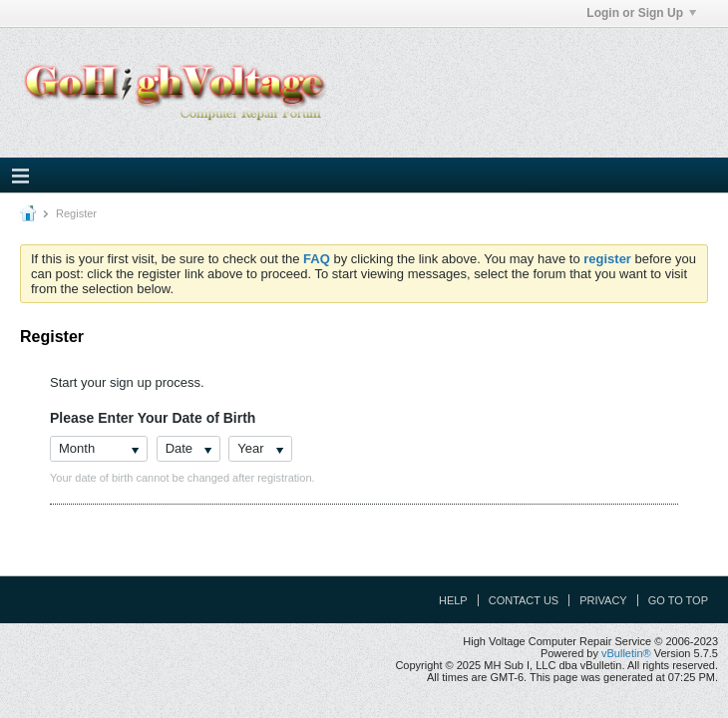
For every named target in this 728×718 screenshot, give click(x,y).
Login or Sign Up (641, 13)
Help (453, 600)
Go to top (678, 600)
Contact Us (524, 600)
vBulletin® (626, 653)
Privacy (603, 600)
